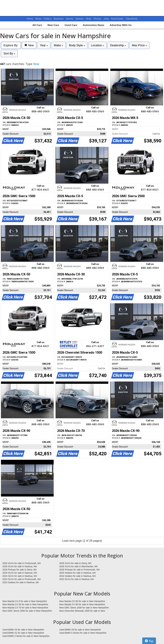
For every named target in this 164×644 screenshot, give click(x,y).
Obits (89, 19)
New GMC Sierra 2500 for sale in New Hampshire (27, 611)
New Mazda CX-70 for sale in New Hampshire (25, 608)
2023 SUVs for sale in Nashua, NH (77, 579)
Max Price (139, 45)
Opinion (80, 19)
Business (59, 19)
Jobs (107, 19)
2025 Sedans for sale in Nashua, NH (77, 573)
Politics (48, 19)
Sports (70, 19)
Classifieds (131, 19)
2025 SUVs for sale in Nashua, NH (20, 573)
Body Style (77, 45)
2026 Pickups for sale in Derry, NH (20, 570)
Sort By (9, 53)
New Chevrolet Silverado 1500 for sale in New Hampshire (82, 611)
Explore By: (11, 45)
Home (30, 19)
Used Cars (71, 25)
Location (97, 45)
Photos (98, 19)
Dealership (118, 45)
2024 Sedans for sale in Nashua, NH (77, 576)
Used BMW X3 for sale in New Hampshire (23, 630)
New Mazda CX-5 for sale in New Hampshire (25, 601)
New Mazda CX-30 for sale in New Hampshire (25, 604)
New (29, 45)
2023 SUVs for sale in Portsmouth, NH (22, 579)
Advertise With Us (121, 25)
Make (58, 45)
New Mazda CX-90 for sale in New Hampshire (82, 604)
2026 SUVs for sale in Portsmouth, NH (22, 563)
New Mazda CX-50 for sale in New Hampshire (82, 601)
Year (44, 45)
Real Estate (118, 19)
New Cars (53, 25)
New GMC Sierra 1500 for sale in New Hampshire (84, 608)
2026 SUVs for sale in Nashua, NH (20, 566)
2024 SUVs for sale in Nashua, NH (20, 576)
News (38, 19)
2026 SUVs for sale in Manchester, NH (78, 566)
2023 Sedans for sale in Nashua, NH (21, 582)
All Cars (37, 25)
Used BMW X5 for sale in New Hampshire (80, 630)
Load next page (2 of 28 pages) (82, 541)
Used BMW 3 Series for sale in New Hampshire (26, 636)
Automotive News (94, 25)
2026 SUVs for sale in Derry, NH (75, 563)
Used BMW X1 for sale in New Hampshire (23, 633)
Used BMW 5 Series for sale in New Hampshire (83, 633)
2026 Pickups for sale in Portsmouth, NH (79, 570)
